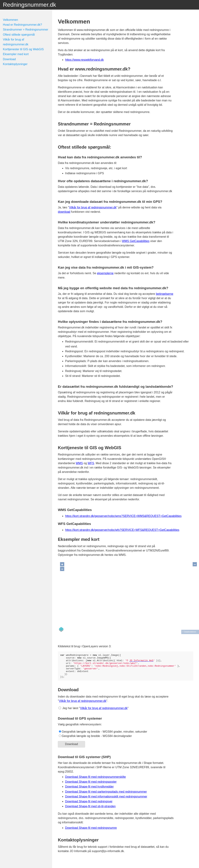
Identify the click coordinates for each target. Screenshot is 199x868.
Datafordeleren (190, 630)
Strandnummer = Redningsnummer (26, 30)
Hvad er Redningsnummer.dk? (22, 25)
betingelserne (165, 294)
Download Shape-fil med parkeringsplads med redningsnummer (106, 797)
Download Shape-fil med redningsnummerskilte (95, 782)
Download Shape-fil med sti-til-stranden (90, 811)
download (64, 212)
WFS (91, 463)
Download (9, 59)
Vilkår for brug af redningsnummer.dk (93, 207)
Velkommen (10, 20)
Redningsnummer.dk (29, 5)
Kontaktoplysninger (15, 64)
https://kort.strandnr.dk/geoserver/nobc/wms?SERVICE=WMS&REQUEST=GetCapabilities (123, 516)
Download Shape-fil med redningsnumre (91, 833)
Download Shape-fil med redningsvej (89, 806)
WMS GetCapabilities (136, 241)
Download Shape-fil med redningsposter (91, 787)
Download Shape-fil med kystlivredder (89, 791)
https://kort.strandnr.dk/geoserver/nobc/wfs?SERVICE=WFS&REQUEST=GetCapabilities (122, 530)
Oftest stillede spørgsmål (19, 35)
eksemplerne (105, 273)
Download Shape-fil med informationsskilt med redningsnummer (106, 801)
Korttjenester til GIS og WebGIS (23, 49)
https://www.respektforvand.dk (84, 60)
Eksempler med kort (16, 54)
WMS (79, 463)
